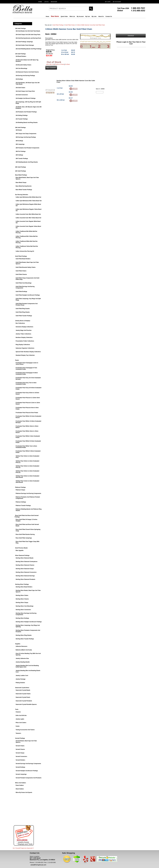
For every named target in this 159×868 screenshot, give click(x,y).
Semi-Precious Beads (21, 548)
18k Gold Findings (20, 128)
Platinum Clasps (20, 490)
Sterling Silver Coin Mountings (25, 606)
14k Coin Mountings (21, 68)
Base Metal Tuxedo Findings (24, 190)
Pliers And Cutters (21, 723)
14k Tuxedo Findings (22, 119)
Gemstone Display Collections (24, 327)
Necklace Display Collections (24, 337)
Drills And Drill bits (21, 715)
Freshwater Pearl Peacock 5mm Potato (27, 413)
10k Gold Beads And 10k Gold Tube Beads (28, 31)
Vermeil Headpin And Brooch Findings (27, 771)
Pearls (17, 360)
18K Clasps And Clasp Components (26, 134)
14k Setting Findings (22, 115)
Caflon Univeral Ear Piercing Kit (25, 251)
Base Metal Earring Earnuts (24, 186)
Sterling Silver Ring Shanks (24, 635)
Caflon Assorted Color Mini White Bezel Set (28, 214)
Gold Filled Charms (21, 274)
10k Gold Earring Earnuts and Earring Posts (28, 38)
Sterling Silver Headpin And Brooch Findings (29, 622)
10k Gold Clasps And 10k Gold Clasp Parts (28, 35)
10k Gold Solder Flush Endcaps (25, 45)
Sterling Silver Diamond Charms (25, 565)
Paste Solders (20, 785)
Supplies (18, 644)
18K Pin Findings (21, 151)
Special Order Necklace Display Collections (28, 352)
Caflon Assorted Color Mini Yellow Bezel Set (28, 218)
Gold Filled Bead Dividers (23, 259)
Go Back (67, 64)
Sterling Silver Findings (22, 584)
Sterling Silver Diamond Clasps (25, 569)
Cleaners (18, 712)
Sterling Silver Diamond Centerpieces (27, 562)
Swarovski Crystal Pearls (23, 697)
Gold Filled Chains (21, 271)
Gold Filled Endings (21, 292)
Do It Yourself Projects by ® (23, 848)
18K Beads (19, 130)
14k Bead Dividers (21, 56)
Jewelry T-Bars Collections (23, 334)
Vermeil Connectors (21, 756)
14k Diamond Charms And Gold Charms (27, 72)
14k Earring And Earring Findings (25, 76)
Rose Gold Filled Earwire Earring (25, 534)
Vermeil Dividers (20, 760)
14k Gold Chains (20, 88)
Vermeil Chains (20, 746)
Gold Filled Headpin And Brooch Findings (28, 295)
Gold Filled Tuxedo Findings (24, 316)
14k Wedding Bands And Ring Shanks (27, 123)
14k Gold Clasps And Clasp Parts (25, 91)
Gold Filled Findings (21, 256)
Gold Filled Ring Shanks (23, 312)
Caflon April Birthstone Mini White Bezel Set (28, 197)
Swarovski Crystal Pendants (24, 701)
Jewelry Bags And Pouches (24, 330)
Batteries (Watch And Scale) (24, 650)
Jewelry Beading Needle (23, 662)
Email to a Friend (59, 64)
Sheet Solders (20, 789)
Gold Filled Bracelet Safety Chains (26, 267)
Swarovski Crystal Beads (23, 690)
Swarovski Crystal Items (22, 688)
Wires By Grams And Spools (24, 792)
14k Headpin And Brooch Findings (26, 98)
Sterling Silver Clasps (22, 603)
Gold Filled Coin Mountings (24, 283)
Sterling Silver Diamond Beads (25, 558)
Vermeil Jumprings (21, 774)
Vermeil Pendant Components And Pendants (29, 778)
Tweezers (18, 733)
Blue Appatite (20, 550)
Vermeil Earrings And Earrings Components (28, 764)
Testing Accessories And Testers (25, 730)
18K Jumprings (20, 144)
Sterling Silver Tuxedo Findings (25, 639)
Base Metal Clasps (21, 183)
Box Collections (20, 323)
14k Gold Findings (20, 54)
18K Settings (19, 155)
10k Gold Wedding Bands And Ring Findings (29, 49)
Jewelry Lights (20, 719)
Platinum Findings (20, 487)
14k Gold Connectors (22, 95)
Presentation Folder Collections (25, 341)
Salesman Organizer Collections (25, 348)
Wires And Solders (21, 783)
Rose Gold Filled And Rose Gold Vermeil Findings (27, 516)
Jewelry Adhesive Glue (22, 658)
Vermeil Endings (20, 767)
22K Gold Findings (21, 171)
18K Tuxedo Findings (22, 159)
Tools (17, 709)
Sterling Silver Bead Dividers (24, 587)
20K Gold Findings (21, 167)
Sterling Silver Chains (22, 595)
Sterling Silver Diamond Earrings (25, 576)
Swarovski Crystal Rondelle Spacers (26, 704)
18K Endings (19, 141)
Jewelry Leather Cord (22, 676)
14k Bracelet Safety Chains (23, 65)
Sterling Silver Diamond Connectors (26, 572)
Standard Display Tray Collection (25, 355)
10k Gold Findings (20, 28)
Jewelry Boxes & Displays (23, 321)
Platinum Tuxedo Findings (23, 506)
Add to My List (50, 64)
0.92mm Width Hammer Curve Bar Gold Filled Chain (91, 25)
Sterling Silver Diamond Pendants (26, 579)
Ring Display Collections (23, 345)
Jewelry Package (21, 679)
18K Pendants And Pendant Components (28, 148)
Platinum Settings (21, 502)
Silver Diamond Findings (22, 555)
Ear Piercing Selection (22, 195)
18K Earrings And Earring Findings (26, 137)
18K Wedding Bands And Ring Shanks (27, 162)
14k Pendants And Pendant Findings (26, 112)
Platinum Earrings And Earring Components (28, 493)
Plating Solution (20, 683)
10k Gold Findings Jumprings (24, 42)
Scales (18, 726)
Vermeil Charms (20, 749)
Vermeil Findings (20, 738)
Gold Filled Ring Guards (23, 309)
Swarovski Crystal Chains (23, 694)
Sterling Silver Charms (22, 599)
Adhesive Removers (22, 646)
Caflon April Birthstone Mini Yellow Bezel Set (29, 201)
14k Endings (19, 79)
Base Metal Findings (21, 175)
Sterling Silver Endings (22, 618)
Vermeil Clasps (20, 753)
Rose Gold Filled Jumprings (24, 538)
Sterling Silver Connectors (23, 610)
